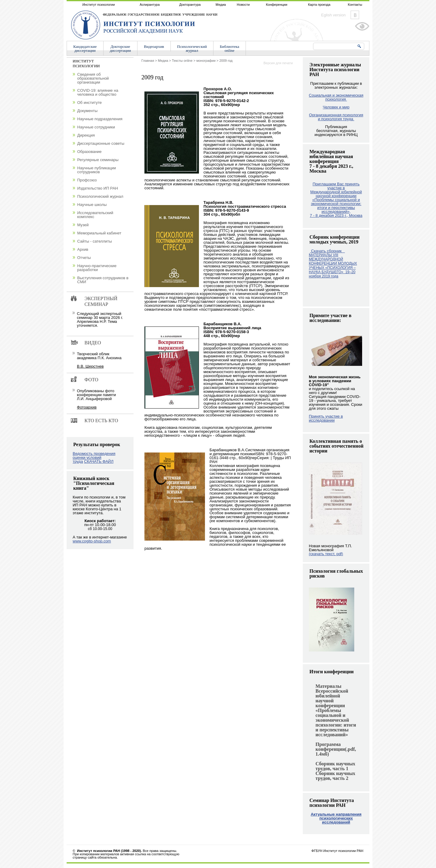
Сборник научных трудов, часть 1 (335, 766)
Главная (148, 61)
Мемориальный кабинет (99, 233)
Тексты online (182, 61)
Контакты (355, 5)
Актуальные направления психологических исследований (336, 818)
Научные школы (92, 205)
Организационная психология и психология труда (336, 117)
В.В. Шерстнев (90, 366)
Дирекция (86, 135)
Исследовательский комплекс (95, 215)
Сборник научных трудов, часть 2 (335, 776)
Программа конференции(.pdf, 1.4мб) (336, 749)
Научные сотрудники (96, 127)
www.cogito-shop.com (92, 541)
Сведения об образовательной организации (93, 78)
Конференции (277, 5)
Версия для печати (278, 63)
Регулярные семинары (98, 160)
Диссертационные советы (101, 143)
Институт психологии (99, 5)
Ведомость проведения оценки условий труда (94, 457)
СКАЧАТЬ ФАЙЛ (99, 461)
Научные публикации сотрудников (97, 170)
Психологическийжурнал (192, 48)
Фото (91, 380)
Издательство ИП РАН (98, 188)
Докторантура (190, 5)
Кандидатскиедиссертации (85, 48)
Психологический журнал (100, 196)
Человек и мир (336, 107)
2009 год (226, 61)
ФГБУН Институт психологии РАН (337, 851)
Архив (83, 249)
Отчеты (84, 258)
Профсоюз (87, 180)
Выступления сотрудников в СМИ (103, 280)
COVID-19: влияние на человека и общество (98, 92)
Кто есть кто (101, 421)
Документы (87, 111)
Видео (93, 343)
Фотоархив (87, 407)
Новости (243, 5)
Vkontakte (355, 15)
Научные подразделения (100, 119)
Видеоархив (154, 46)
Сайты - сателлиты (95, 241)
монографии (206, 61)
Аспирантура (150, 5)
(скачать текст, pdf (326, 554)
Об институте (89, 103)
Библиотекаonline (230, 48)
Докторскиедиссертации (121, 48)
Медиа (221, 5)
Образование (89, 152)
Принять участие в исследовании (326, 418)
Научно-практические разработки (97, 268)
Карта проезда (319, 5)
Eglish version (334, 15)
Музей (83, 225)
